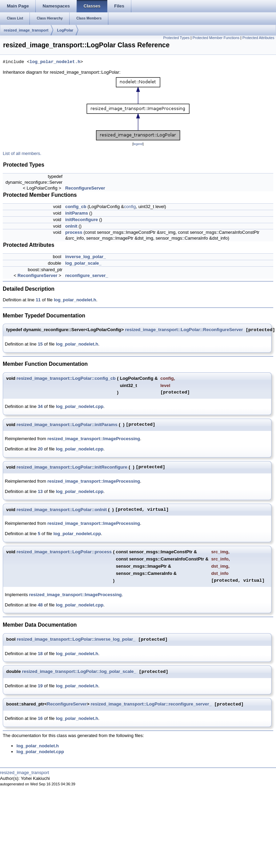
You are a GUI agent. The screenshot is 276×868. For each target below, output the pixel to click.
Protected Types (176, 38)
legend (138, 144)
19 (40, 686)
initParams (76, 213)
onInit (71, 226)
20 (40, 449)
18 (40, 654)
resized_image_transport (26, 30)
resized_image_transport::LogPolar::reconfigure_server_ (151, 704)
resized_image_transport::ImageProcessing (94, 439)
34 (40, 406)
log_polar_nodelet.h (55, 62)
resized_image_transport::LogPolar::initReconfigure (72, 467)
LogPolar (65, 30)
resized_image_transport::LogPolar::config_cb (66, 378)
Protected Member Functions (216, 38)
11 (38, 300)
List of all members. (22, 153)
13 (40, 491)
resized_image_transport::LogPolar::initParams (67, 425)
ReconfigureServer (85, 188)
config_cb (76, 207)
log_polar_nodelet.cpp (80, 406)
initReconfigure (81, 220)
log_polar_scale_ (83, 263)
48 (40, 605)
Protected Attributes (258, 38)
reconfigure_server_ (87, 275)
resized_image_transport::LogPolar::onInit (62, 510)
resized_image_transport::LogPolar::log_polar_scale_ (79, 672)
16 (40, 718)
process (74, 232)
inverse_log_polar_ (86, 257)
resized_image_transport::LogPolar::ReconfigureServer (184, 330)
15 (40, 344)
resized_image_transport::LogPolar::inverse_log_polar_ (76, 640)
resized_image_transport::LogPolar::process (64, 552)
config (130, 207)
